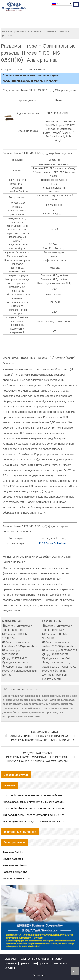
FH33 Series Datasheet (53, 543)
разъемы (8, 35)
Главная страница (56, 31)
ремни (25, 963)
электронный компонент (36, 959)
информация (41, 963)
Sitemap (39, 975)
